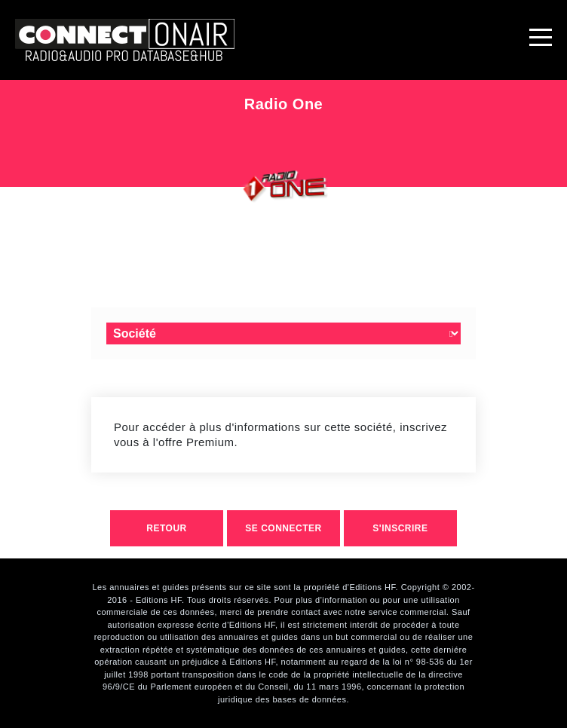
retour (166, 528)
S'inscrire (400, 528)
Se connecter (283, 528)
